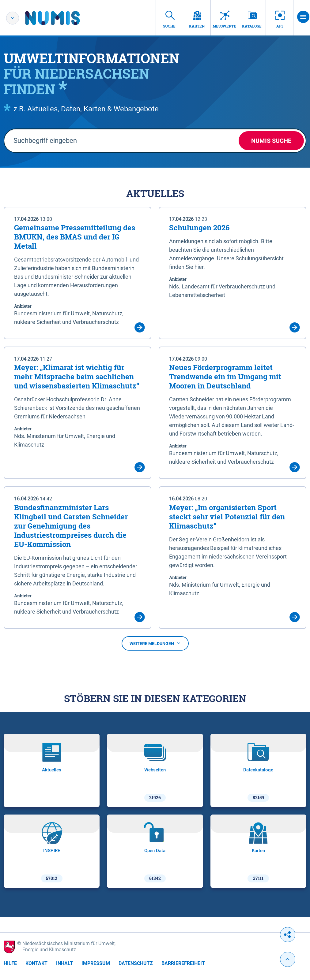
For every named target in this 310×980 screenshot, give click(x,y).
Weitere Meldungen (155, 644)
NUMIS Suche (271, 141)
